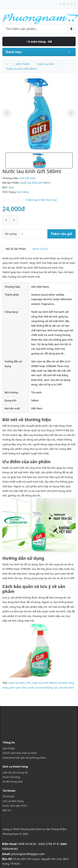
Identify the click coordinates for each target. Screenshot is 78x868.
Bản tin (7, 810)
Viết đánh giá (49, 200)
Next (71, 113)
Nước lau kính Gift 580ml (22, 69)
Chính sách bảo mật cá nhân (20, 753)
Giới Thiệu (9, 748)
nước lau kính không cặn (43, 688)
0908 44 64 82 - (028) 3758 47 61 (39, 844)
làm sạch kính (19, 688)
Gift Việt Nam (28, 178)
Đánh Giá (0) (40, 249)
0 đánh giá (32, 200)
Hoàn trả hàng (11, 777)
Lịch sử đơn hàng (13, 801)
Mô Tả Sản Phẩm (16, 249)
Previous (7, 113)
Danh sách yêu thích (15, 806)
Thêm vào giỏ (61, 234)
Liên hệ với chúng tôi (15, 772)
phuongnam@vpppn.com (28, 854)
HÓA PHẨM (22, 64)
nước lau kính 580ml (44, 683)
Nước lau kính (46, 64)
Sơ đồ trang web (13, 782)
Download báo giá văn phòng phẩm (24, 758)
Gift (28, 683)
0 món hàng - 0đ (39, 41)
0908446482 (10, 849)
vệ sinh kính (67, 688)
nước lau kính (16, 683)
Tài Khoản (9, 796)
